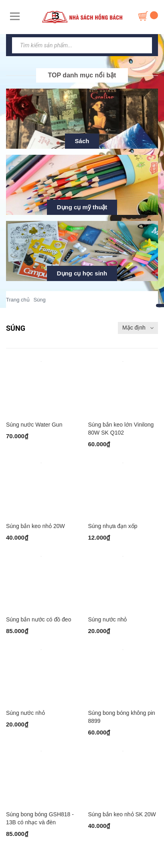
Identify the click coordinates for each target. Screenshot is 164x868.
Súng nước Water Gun (34, 425)
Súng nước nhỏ (108, 619)
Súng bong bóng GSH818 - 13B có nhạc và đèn (40, 818)
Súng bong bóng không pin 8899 (122, 717)
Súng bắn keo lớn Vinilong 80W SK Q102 (121, 429)
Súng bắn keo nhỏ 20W (35, 526)
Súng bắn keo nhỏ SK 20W (122, 814)
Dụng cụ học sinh (82, 273)
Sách (82, 141)
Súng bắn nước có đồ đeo (38, 619)
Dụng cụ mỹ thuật (82, 207)
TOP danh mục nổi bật (82, 75)
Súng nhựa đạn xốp (113, 526)
